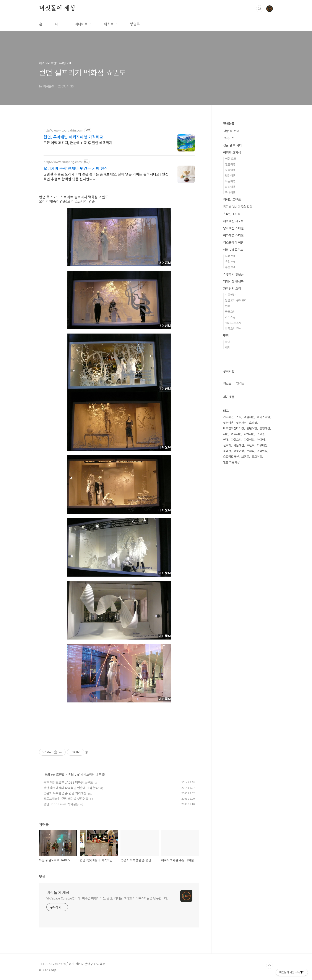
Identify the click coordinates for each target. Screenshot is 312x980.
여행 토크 (231, 159)
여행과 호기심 (232, 152)
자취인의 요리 (232, 288)
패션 (226, 434)
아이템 (261, 440)
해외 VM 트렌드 (54, 774)
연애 (226, 440)
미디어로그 (83, 24)
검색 (260, 9)
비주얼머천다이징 (234, 428)
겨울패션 (249, 417)
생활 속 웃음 (231, 131)
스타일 (253, 423)
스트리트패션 (231, 456)
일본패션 (241, 423)
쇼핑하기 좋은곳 (233, 274)
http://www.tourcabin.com (63, 130)
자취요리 (236, 440)
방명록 (135, 24)
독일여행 (230, 181)
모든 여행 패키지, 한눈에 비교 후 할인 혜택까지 (78, 142)
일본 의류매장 (231, 462)
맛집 (226, 335)
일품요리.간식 (233, 328)
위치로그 (110, 24)
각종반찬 (230, 295)
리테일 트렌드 (232, 199)
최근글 (227, 383)
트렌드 (250, 445)
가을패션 (239, 445)
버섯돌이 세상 (57, 8)
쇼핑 (239, 417)
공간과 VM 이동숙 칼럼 (238, 207)
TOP (270, 965)
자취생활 (249, 440)
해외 (228, 347)
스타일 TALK (232, 214)
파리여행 (230, 187)
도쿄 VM (230, 256)
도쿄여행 (257, 456)
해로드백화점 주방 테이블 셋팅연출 (66, 799)
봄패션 (227, 451)
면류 (228, 306)
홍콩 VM (230, 267)
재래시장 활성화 (233, 281)
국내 (228, 342)
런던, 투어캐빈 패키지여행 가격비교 (73, 137)
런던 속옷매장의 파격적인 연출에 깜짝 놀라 (71, 788)
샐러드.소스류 (233, 323)
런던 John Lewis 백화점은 (61, 804)
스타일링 (262, 451)
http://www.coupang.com (63, 162)
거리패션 (228, 417)
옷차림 (250, 451)
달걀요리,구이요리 (236, 300)
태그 (58, 24)
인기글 (240, 383)
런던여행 (230, 175)
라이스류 (230, 317)
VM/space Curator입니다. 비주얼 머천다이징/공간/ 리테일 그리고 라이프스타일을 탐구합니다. (107, 898)
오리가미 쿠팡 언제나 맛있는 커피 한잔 (76, 168)
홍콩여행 (230, 170)
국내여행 (230, 192)
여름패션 (236, 434)
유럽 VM (73, 774)
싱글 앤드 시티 (232, 145)
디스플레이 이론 (233, 242)
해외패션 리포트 (233, 221)
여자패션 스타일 (233, 235)
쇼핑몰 (261, 434)
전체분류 (229, 123)
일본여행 (230, 164)
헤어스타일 (263, 417)
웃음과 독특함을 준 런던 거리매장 (65, 793)
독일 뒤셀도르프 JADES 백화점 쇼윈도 (68, 782)
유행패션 (265, 428)
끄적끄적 (229, 138)
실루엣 (227, 445)
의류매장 (262, 445)
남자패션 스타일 (233, 228)
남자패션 (249, 434)
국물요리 (230, 312)
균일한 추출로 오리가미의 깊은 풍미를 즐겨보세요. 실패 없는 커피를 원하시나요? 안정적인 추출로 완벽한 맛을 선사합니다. (106, 176)
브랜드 (245, 456)
